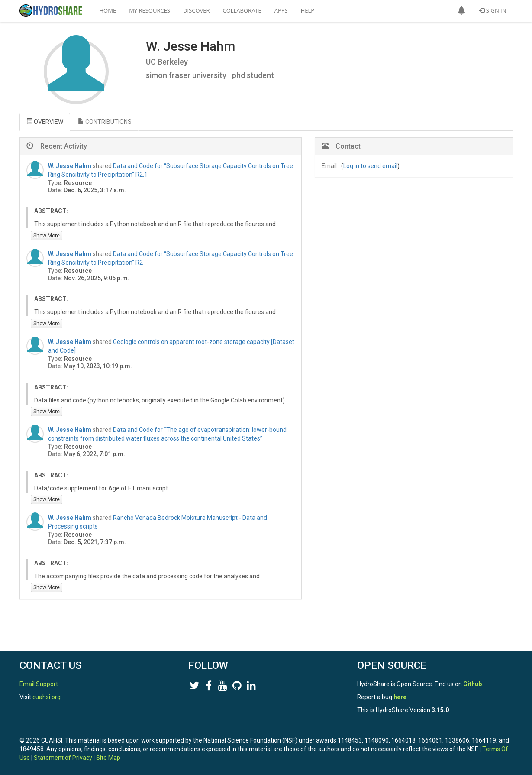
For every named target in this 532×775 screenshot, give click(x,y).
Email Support (39, 684)
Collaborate (242, 10)
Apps (281, 10)
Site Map (108, 758)
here (400, 697)
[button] (461, 11)
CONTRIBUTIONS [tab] (105, 122)
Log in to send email (370, 166)
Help (308, 10)
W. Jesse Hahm (70, 166)
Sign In (492, 10)
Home (108, 10)
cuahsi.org (47, 697)
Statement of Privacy (63, 758)
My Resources (150, 10)
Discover (197, 10)
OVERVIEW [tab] (45, 122)
